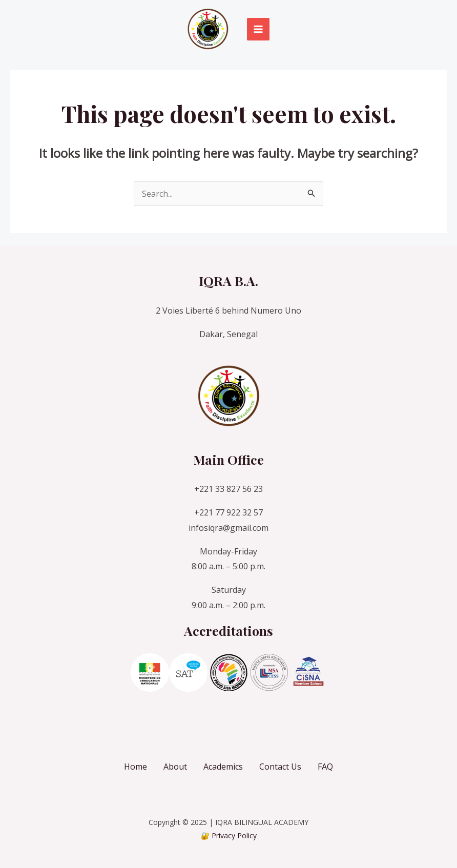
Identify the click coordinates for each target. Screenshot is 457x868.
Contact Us (280, 767)
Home (136, 767)
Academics (223, 767)
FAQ (325, 767)
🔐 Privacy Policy (229, 835)
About (175, 767)
